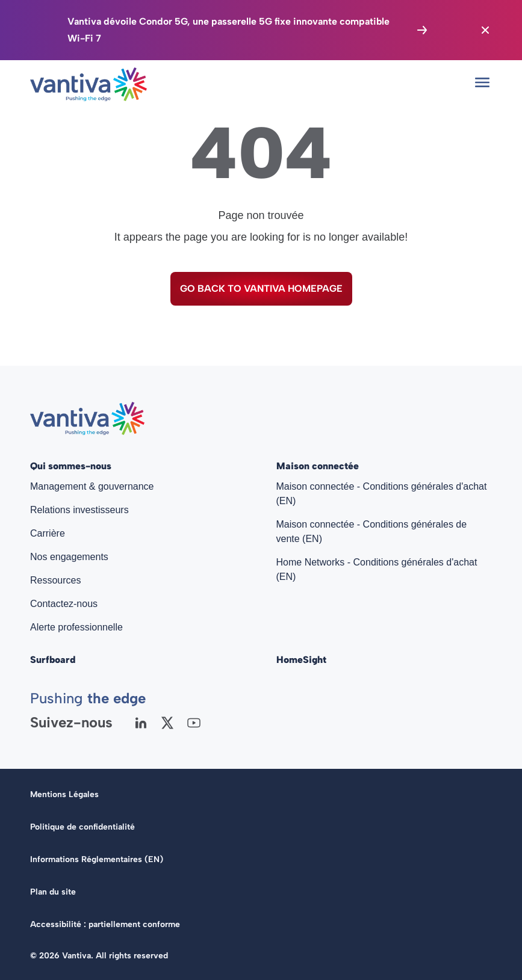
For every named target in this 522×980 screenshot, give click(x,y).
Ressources (55, 580)
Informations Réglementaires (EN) (97, 859)
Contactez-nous (64, 604)
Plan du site (53, 892)
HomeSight (301, 660)
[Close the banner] (485, 30)
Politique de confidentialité (82, 827)
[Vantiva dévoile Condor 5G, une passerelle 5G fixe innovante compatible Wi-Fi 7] (248, 30)
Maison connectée (318, 466)
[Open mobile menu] (482, 82)
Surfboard (53, 660)
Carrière (48, 533)
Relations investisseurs (79, 510)
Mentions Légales (64, 794)
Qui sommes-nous (71, 466)
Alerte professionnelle (76, 627)
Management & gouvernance (92, 486)
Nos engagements (69, 557)
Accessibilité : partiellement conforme (105, 924)
